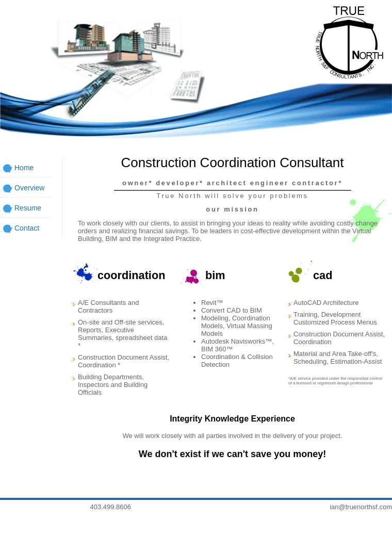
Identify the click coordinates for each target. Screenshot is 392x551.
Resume (28, 208)
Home (24, 168)
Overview (29, 188)
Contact (27, 228)
